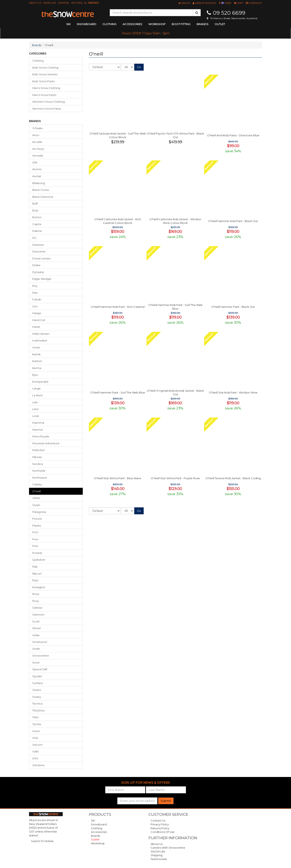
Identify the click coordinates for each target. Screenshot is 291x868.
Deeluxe (38, 245)
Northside (39, 471)
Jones (36, 347)
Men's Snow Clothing (46, 88)
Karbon (37, 361)
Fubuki (37, 299)
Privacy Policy (160, 824)
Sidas (36, 635)
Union (36, 731)
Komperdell (40, 382)
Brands (203, 24)
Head (36, 327)
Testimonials (159, 859)
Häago (37, 313)
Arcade (37, 142)
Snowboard (99, 824)
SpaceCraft (40, 669)
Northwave (40, 478)
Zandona (38, 765)
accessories (132, 24)
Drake (36, 265)
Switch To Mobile (42, 841)
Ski (93, 820)
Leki (35, 402)
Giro (35, 306)
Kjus (35, 375)
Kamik (36, 354)
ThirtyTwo (39, 710)
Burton (37, 217)
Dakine (37, 231)
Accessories (99, 832)
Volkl (35, 751)
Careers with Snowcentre (168, 848)
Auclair (37, 176)
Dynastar (38, 272)
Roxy (36, 601)
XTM (35, 758)
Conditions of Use (163, 832)
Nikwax (37, 457)
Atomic (37, 169)
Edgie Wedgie (42, 279)
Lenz (35, 409)
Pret (35, 546)
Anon (36, 135)
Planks (37, 526)
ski (68, 24)
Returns (77, 3)
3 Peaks (37, 128)
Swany (37, 697)
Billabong (39, 183)
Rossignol (39, 587)
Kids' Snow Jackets (45, 74)
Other (36, 498)
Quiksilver (39, 560)
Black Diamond (43, 197)
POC (35, 532)
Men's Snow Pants (44, 95)
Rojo (35, 580)
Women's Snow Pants (47, 109)
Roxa (36, 594)
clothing (109, 24)
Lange (36, 388)
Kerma (37, 368)
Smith (36, 649)
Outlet (220, 24)
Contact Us (158, 820)
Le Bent (37, 395)
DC (34, 238)
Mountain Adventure (46, 443)
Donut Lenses (41, 258)
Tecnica (37, 704)
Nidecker (39, 450)
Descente (39, 251)
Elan (35, 293)
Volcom (37, 745)
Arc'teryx (38, 149)
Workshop (157, 24)
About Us (35, 3)
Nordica (38, 464)
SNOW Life (50, 3)
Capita (37, 224)
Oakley (37, 484)
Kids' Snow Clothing (45, 68)
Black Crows (41, 190)
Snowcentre (41, 656)
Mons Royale (41, 436)
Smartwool (40, 642)
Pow (35, 539)
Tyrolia (37, 724)
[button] (184, 3)
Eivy (35, 286)
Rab (35, 567)
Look (36, 416)
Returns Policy (160, 828)
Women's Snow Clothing (49, 102)
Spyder (37, 676)
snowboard (86, 24)
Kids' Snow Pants (43, 81)
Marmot (38, 430)
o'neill (36, 491)
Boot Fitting (181, 24)
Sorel (36, 662)
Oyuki (36, 505)
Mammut (38, 423)
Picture (37, 519)
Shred (36, 628)
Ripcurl (37, 573)
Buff (35, 203)
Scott (36, 621)
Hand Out (39, 320)
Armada (38, 156)
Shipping (64, 3)
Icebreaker (40, 340)
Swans (37, 690)
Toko (36, 717)
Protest (37, 553)
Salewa (37, 608)
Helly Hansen (41, 334)
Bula (35, 210)
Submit (166, 801)
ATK (35, 162)
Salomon (38, 615)
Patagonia (39, 512)
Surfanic (38, 683)
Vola (35, 738)
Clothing (38, 61)
